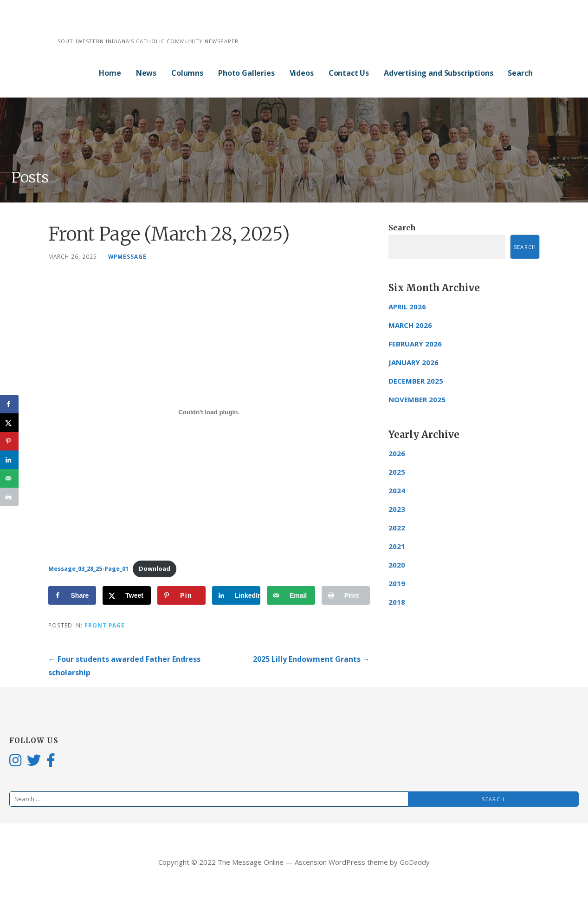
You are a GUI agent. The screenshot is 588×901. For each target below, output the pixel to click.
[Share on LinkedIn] (236, 595)
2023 (397, 509)
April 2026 (407, 307)
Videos (302, 73)
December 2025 (416, 381)
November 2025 (417, 399)
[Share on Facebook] (72, 595)
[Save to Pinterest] (181, 595)
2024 (397, 490)
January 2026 (414, 362)
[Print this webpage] (346, 595)
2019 (397, 583)
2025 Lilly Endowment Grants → (311, 659)
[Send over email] (291, 595)
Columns (187, 73)
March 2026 (410, 325)
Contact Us (349, 73)
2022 (397, 528)
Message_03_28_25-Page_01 (88, 568)
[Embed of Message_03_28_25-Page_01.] (209, 412)
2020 (397, 565)
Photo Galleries (246, 73)
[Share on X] (127, 595)
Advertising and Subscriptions (438, 73)
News (146, 73)
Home (110, 73)
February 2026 (415, 344)
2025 (397, 472)
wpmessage (127, 256)
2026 (397, 453)
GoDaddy (415, 862)
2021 (397, 546)
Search (520, 73)
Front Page (105, 625)
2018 (397, 602)
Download (155, 568)
